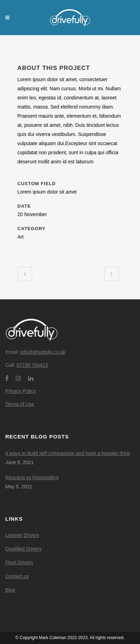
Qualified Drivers (23, 549)
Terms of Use (20, 404)
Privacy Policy (21, 391)
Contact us (17, 576)
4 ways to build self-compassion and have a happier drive (68, 453)
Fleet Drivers (19, 562)
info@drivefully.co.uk (43, 352)
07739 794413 (32, 365)
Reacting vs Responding (32, 477)
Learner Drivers (22, 535)
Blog (10, 590)
